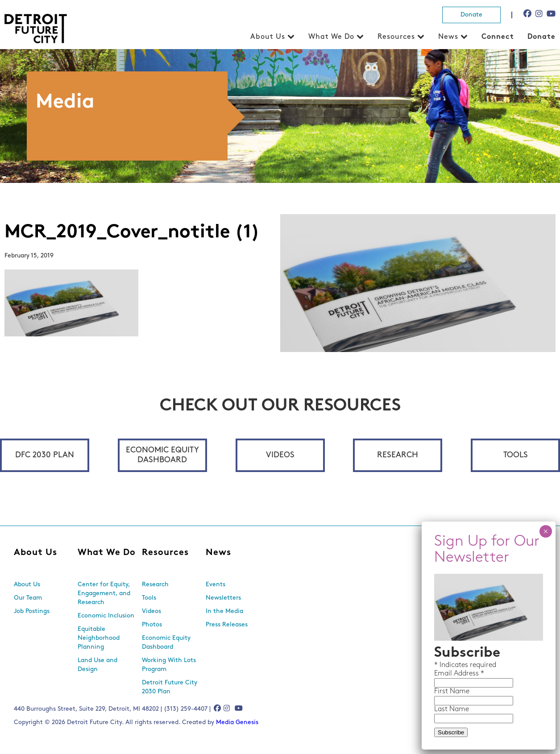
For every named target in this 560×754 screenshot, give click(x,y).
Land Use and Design (97, 665)
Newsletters (223, 598)
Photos (152, 625)
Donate (471, 15)
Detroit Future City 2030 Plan (170, 687)
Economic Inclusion (106, 616)
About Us (268, 37)
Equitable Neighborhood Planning (99, 638)
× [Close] (545, 531)
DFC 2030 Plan (45, 455)
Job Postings (32, 611)
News (448, 37)
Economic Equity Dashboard (162, 455)
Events (216, 585)
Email (444, 674)
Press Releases (227, 625)
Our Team (28, 598)
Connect (498, 37)
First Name (452, 692)
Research (398, 455)
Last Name (452, 709)
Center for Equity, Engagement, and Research (104, 594)
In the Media (224, 611)
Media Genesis (237, 723)
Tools (516, 455)
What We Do (331, 37)
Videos (280, 455)
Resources (396, 37)
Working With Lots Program (169, 665)
